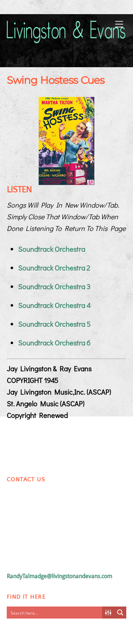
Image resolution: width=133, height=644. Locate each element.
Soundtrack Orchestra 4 (54, 305)
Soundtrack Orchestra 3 (54, 286)
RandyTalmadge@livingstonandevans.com (59, 576)
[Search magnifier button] (120, 613)
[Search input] (55, 613)
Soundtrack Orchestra (52, 249)
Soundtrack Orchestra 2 (54, 268)
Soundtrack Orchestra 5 (54, 324)
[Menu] (119, 24)
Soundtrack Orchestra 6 (54, 343)
